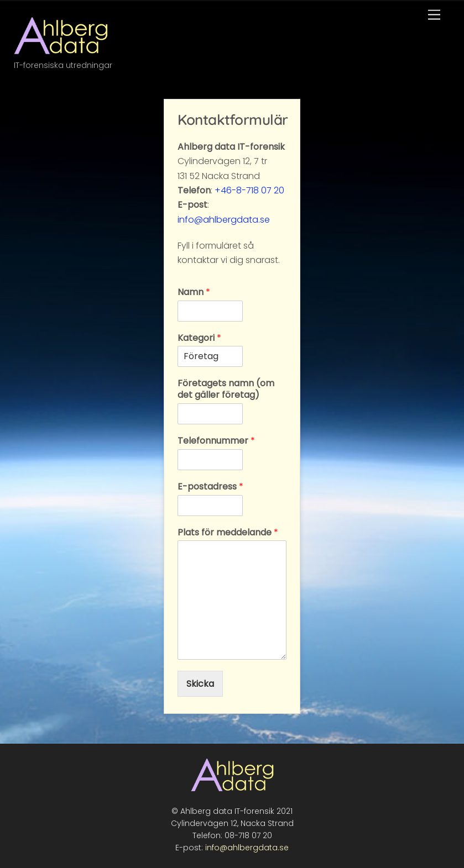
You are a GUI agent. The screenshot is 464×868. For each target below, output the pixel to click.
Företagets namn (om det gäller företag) (226, 390)
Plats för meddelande (228, 533)
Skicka (200, 684)
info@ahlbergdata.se (224, 220)
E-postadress (210, 487)
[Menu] (434, 15)
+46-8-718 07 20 (249, 190)
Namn (194, 293)
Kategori (199, 338)
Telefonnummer (216, 441)
